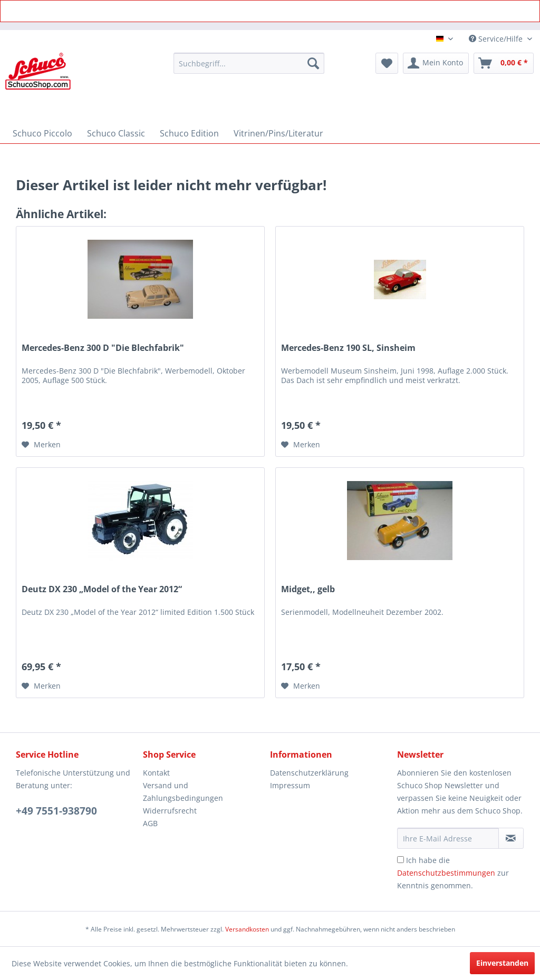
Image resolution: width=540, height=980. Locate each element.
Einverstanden (502, 963)
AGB (150, 823)
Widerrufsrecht (170, 811)
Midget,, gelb (308, 589)
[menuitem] (249, 63)
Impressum (290, 785)
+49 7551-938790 (56, 811)
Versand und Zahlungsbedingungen (183, 792)
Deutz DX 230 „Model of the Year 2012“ (102, 589)
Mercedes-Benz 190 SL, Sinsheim (348, 348)
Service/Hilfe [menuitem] (497, 39)
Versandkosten (247, 929)
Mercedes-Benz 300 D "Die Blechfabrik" (103, 348)
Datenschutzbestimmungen (446, 873)
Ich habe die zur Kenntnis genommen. (453, 873)
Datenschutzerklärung (309, 773)
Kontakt (156, 773)
